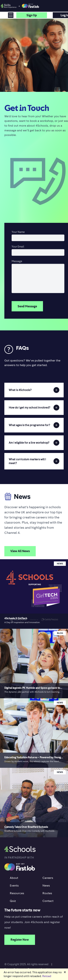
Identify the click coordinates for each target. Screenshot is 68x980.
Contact (48, 901)
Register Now (20, 940)
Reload (47, 976)
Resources (17, 893)
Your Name (18, 232)
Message (17, 261)
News (46, 885)
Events (14, 885)
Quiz (13, 901)
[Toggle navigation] (11, 15)
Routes (47, 893)
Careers (48, 878)
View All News (20, 551)
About (14, 878)
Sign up (32, 15)
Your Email (18, 247)
